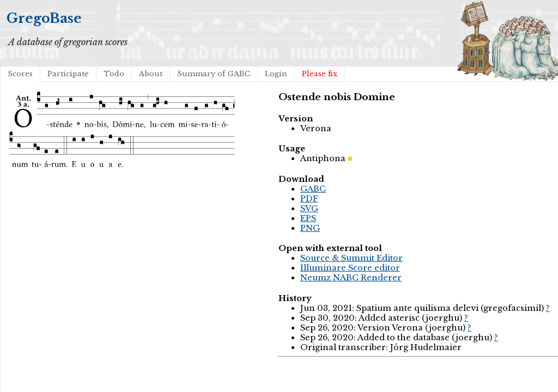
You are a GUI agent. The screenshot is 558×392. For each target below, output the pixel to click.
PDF (309, 199)
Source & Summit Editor (351, 258)
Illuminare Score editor (350, 268)
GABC (313, 189)
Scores (20, 74)
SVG (309, 209)
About (151, 74)
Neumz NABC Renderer (351, 278)
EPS (308, 218)
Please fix (320, 74)
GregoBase (44, 18)
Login (276, 74)
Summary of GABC (214, 74)
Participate (68, 74)
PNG (310, 228)
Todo (114, 74)
